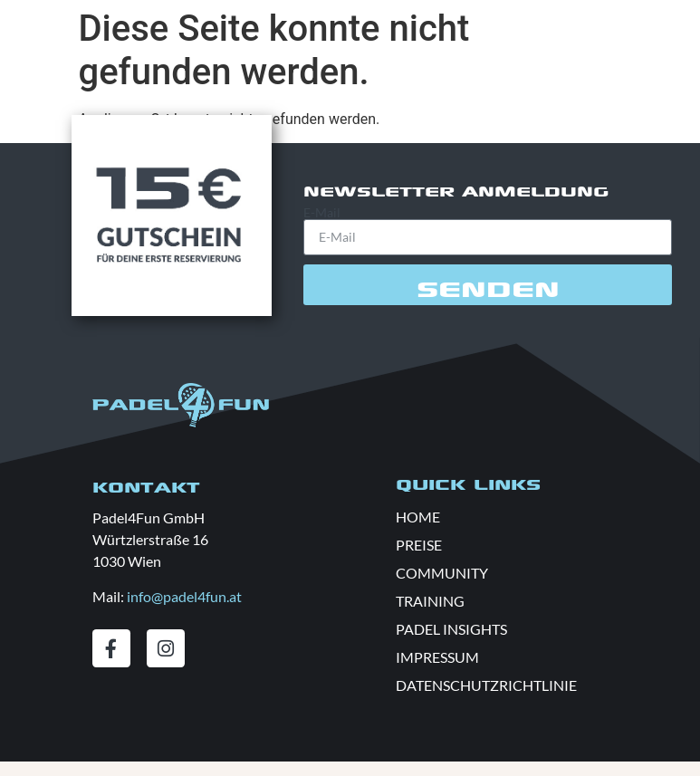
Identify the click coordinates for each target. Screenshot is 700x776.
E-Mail (322, 213)
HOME (418, 517)
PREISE (419, 545)
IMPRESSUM (437, 657)
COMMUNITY (442, 573)
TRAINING (430, 601)
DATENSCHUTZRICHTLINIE (486, 685)
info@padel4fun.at (184, 596)
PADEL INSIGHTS (451, 629)
